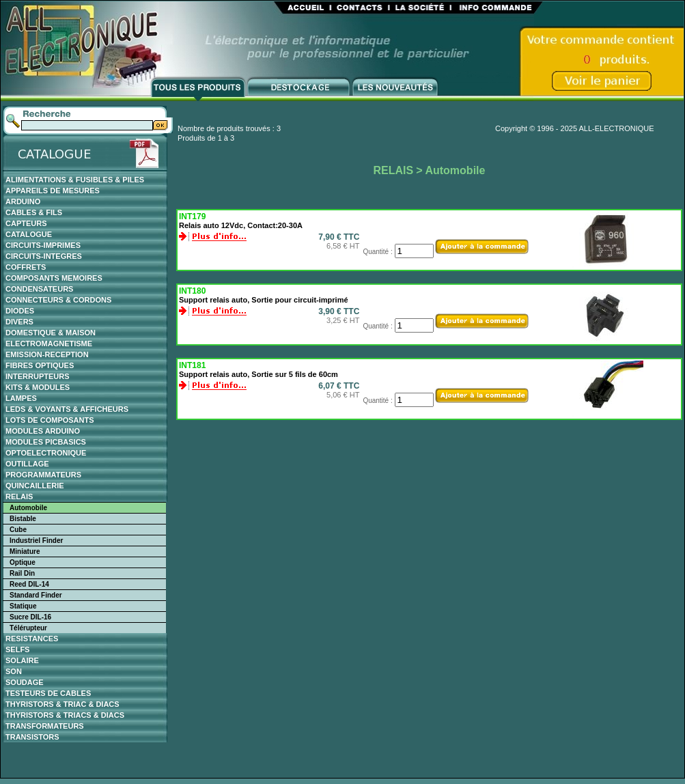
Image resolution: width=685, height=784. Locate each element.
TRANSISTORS (32, 737)
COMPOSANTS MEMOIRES (54, 278)
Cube (18, 530)
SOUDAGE (25, 682)
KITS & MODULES (38, 387)
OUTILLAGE (27, 464)
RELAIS (19, 496)
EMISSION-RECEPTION (47, 354)
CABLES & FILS (34, 212)
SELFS (17, 649)
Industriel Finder (36, 541)
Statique (23, 606)
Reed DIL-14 (29, 584)
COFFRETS (26, 267)
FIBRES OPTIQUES (40, 365)
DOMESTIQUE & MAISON (51, 333)
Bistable (23, 519)
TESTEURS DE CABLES (48, 693)
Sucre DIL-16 (30, 617)
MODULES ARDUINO (43, 431)
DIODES (20, 311)
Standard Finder (36, 595)
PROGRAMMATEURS (43, 475)
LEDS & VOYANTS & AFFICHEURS (67, 409)
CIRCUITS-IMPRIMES (43, 245)
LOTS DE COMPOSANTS (50, 420)
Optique (23, 562)
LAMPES (21, 398)
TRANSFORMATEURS (45, 726)
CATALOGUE (29, 234)
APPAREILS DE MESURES (53, 191)
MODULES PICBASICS (46, 442)
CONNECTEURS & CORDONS (58, 300)
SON (14, 671)
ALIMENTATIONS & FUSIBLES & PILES (75, 180)
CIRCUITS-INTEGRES (44, 256)
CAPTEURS (26, 223)
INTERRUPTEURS (38, 376)
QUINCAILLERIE (35, 486)
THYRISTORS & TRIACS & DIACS (65, 715)
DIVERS (19, 322)
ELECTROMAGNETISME (49, 344)
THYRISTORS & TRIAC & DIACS (62, 704)
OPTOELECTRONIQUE (46, 453)
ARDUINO (23, 201)
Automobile (28, 508)
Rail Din (22, 573)
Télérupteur (28, 628)
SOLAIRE (22, 660)
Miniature (25, 551)
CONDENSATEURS (39, 289)
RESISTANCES (32, 639)
